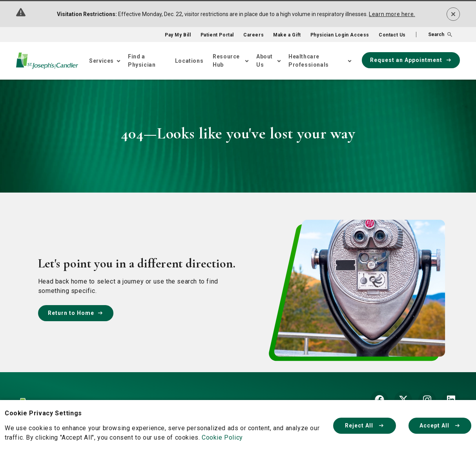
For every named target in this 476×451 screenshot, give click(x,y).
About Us (264, 61)
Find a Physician (142, 61)
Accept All (440, 426)
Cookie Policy (222, 437)
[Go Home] (47, 61)
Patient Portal (217, 35)
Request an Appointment (411, 60)
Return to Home (76, 313)
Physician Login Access (340, 35)
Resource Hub (226, 61)
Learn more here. (392, 14)
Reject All (365, 426)
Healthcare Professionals (309, 61)
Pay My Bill (178, 35)
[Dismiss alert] (453, 14)
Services (101, 61)
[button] (434, 35)
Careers (254, 35)
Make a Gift (287, 35)
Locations (189, 61)
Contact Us (392, 35)
